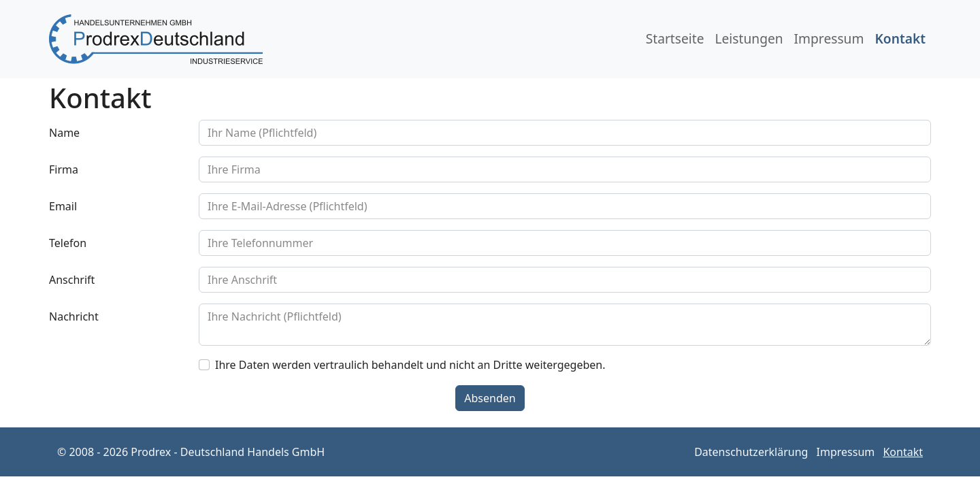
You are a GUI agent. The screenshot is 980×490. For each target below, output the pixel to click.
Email (63, 206)
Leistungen (749, 38)
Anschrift (72, 280)
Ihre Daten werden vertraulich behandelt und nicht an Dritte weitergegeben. (410, 365)
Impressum (829, 38)
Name (64, 133)
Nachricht (74, 316)
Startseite (675, 38)
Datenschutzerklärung (751, 452)
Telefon (68, 243)
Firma (64, 169)
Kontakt (900, 38)
